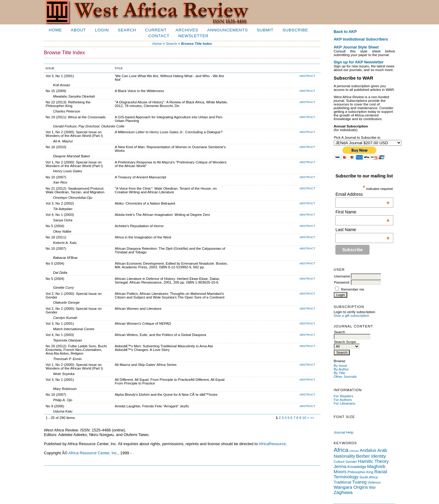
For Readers (343, 396)
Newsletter (193, 36)
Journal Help (343, 432)
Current (156, 30)
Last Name (362, 230)
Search (127, 30)
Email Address (362, 194)
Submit (265, 30)
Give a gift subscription (351, 316)
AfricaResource (272, 444)
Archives (187, 30)
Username (342, 276)
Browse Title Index (197, 44)
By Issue (340, 366)
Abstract (307, 76)
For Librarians (344, 403)
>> (312, 418)
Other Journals (345, 377)
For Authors (343, 400)
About (78, 30)
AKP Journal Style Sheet (356, 47)
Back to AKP (345, 32)
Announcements (228, 30)
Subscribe (295, 30)
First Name (362, 212)
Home (55, 30)
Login (102, 30)
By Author (341, 369)
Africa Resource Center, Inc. (93, 453)
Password (342, 282)
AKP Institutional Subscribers (361, 39)
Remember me (353, 289)
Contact (159, 36)
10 (304, 418)
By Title (339, 373)
